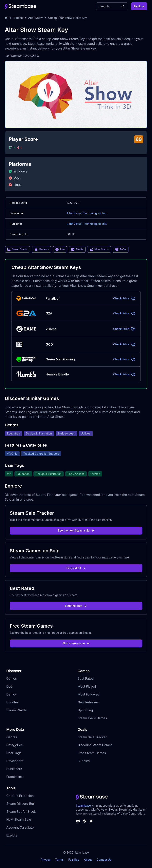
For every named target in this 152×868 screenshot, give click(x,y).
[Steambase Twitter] (91, 821)
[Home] (6, 18)
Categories (14, 745)
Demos (12, 694)
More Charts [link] (99, 249)
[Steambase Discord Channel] (78, 821)
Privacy (46, 860)
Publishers (14, 769)
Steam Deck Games (92, 718)
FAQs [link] (121, 249)
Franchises (14, 777)
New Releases (88, 702)
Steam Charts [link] (17, 249)
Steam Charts (16, 710)
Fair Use (74, 860)
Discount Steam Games (95, 745)
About (88, 860)
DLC (9, 686)
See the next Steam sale (76, 530)
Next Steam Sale (19, 819)
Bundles (12, 702)
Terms (59, 860)
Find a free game (76, 643)
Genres (12, 737)
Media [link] (77, 249)
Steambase (83, 806)
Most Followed (88, 694)
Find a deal (76, 568)
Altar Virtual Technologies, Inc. (87, 213)
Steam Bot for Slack (21, 812)
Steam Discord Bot (20, 804)
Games (18, 18)
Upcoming (85, 710)
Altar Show (36, 18)
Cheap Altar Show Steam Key (68, 18)
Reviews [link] (42, 249)
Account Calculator (21, 827)
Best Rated (86, 678)
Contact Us (104, 860)
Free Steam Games (92, 753)
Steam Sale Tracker (92, 737)
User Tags (14, 753)
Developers (15, 761)
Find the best (76, 606)
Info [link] (60, 249)
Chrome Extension (20, 796)
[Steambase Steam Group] (85, 821)
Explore (139, 6)
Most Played (87, 686)
